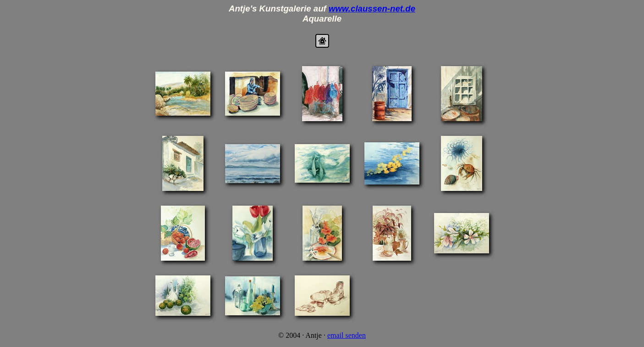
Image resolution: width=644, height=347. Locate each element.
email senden (347, 335)
